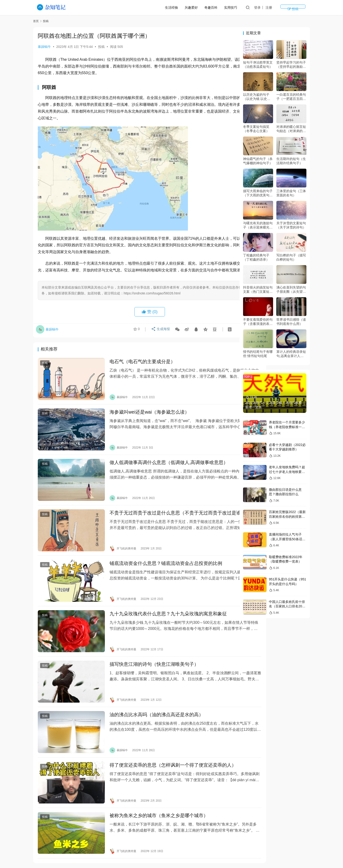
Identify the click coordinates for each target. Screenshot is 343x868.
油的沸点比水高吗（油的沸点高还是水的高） (147, 689)
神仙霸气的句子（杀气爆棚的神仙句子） (258, 161)
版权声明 (240, 846)
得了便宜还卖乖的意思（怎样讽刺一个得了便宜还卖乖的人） (164, 735)
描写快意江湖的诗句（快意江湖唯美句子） (145, 644)
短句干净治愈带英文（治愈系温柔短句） (258, 65)
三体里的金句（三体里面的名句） (291, 193)
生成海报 (159, 337)
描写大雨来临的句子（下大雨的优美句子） (258, 193)
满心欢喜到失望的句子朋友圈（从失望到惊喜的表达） (291, 290)
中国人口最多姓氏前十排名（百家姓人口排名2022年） (287, 606)
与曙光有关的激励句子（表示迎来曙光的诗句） (258, 225)
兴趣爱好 (209, 8)
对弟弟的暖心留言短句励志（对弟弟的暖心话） (291, 129)
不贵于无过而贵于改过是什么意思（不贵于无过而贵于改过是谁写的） (164, 510)
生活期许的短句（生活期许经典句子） (291, 161)
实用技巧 (248, 8)
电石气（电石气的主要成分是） (133, 369)
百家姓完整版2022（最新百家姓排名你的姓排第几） (287, 516)
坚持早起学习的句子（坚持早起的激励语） (291, 65)
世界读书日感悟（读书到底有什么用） (291, 322)
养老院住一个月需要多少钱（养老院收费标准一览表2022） (287, 427)
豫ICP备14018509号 (232, 854)
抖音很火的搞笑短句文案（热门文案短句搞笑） (258, 290)
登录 (275, 8)
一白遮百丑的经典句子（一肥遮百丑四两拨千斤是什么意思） (291, 97)
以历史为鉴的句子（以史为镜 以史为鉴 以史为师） (257, 97)
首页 (36, 21)
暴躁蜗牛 (44, 47)
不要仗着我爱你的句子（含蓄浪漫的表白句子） (258, 322)
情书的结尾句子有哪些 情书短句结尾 (258, 354)
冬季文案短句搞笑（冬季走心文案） (256, 129)
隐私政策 (221, 846)
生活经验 (189, 8)
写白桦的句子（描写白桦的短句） (291, 257)
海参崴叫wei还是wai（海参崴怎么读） (140, 415)
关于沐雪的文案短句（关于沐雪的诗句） (291, 225)
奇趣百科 (228, 8)
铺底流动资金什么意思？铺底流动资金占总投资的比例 (156, 552)
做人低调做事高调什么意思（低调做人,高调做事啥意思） (160, 460)
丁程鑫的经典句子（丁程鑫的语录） (256, 257)
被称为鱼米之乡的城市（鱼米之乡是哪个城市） (149, 781)
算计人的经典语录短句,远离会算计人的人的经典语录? (291, 354)
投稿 (302, 8)
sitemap (210, 854)
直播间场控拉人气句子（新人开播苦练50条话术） (286, 539)
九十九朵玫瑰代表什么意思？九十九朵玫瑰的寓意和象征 (159, 598)
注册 (286, 8)
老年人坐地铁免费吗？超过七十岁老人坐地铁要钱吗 (287, 472)
